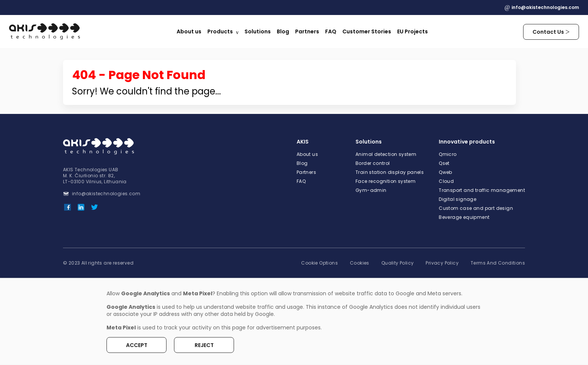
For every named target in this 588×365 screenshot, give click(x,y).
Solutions (258, 31)
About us (189, 31)
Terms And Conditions (498, 263)
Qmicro (448, 154)
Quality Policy (398, 263)
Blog (283, 31)
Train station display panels (390, 172)
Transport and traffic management (482, 190)
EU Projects (412, 31)
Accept (137, 345)
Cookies (360, 263)
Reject (204, 345)
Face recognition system (385, 181)
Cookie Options (319, 263)
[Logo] (45, 31)
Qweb (445, 172)
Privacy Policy (442, 263)
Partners (307, 31)
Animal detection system (386, 154)
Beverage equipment (464, 217)
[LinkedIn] (81, 207)
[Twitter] (94, 207)
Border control (373, 163)
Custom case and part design (476, 208)
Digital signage (457, 199)
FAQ (331, 31)
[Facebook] (67, 207)
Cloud (446, 181)
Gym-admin (371, 190)
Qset (444, 163)
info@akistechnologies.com (545, 7)
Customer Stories (367, 31)
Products (220, 31)
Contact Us (548, 32)
